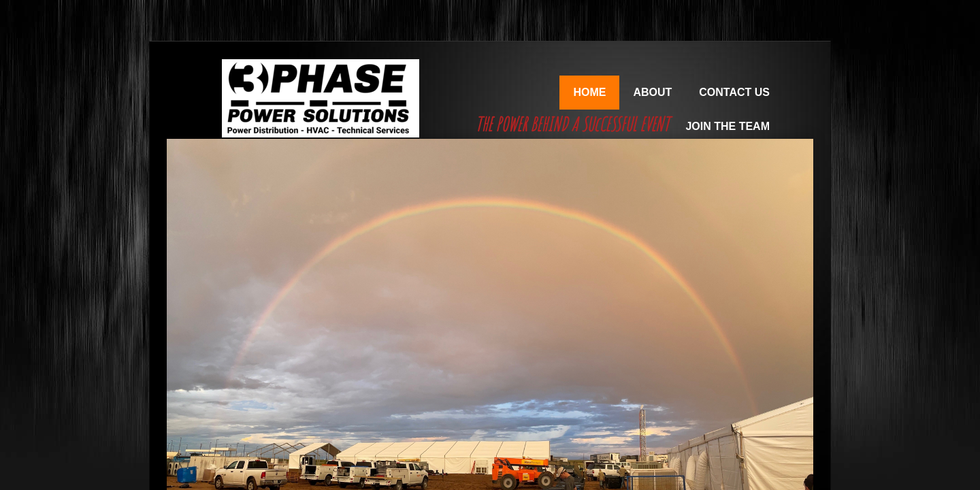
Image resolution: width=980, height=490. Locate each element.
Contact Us (734, 92)
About (652, 92)
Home (589, 92)
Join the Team (728, 126)
